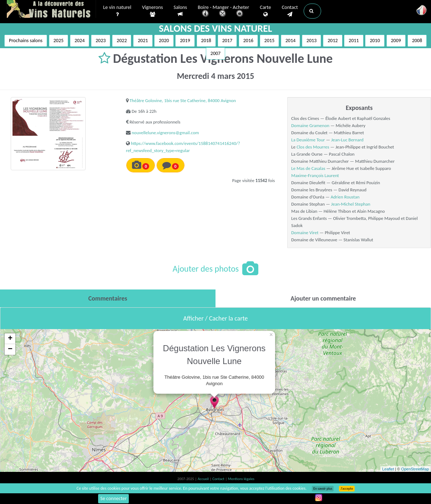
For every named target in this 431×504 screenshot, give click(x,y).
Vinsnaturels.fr (51, 10)
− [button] (10, 349)
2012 (333, 41)
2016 (248, 41)
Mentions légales (241, 479)
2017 (227, 41)
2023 (101, 41)
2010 (375, 41)
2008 (417, 41)
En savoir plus (323, 489)
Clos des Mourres (313, 147)
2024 (80, 41)
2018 (206, 41)
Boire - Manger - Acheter (223, 12)
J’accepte (347, 489)
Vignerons (153, 11)
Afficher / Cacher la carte (216, 318)
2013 (311, 41)
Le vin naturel (117, 11)
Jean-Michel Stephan (351, 204)
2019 (185, 41)
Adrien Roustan (345, 197)
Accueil (204, 479)
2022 (122, 41)
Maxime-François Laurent (315, 175)
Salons (181, 11)
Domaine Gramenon (310, 125)
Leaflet (388, 469)
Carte (265, 11)
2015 (269, 41)
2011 (354, 41)
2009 (396, 41)
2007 (215, 53)
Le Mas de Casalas (309, 168)
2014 (290, 41)
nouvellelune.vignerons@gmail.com (165, 133)
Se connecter (113, 498)
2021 (143, 41)
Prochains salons (26, 41)
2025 (59, 41)
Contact (290, 11)
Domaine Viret (305, 233)
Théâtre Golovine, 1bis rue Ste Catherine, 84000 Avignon (183, 100)
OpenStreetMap (415, 469)
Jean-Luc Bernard (347, 140)
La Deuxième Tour (308, 140)
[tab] (108, 298)
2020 (164, 41)
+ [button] (10, 339)
